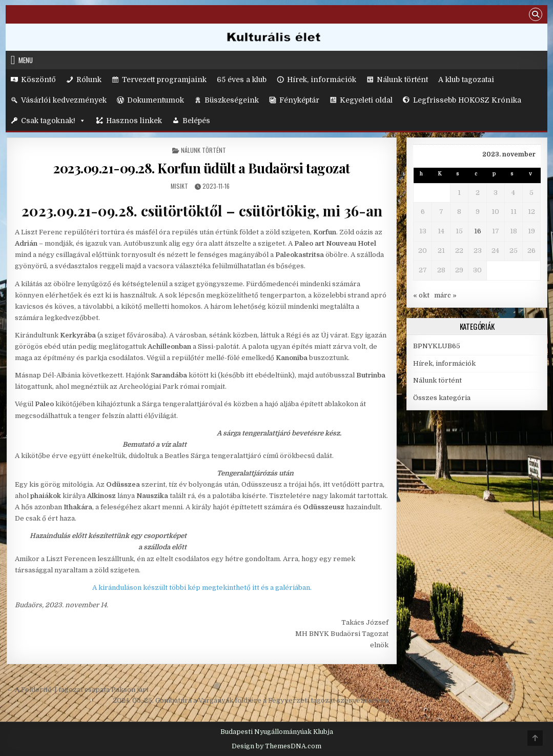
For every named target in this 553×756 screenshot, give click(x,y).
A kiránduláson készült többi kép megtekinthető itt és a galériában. (202, 588)
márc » (445, 295)
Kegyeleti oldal (366, 100)
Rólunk (89, 79)
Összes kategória (442, 398)
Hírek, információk (322, 79)
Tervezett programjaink (164, 79)
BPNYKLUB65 (437, 346)
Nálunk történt (402, 79)
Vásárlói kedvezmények (64, 100)
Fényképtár (299, 100)
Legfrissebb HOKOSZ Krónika (467, 100)
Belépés (196, 121)
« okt (421, 295)
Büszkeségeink (232, 100)
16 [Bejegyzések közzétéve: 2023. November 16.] (478, 231)
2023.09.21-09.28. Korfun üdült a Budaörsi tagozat (202, 168)
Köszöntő (38, 79)
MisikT (179, 186)
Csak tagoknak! (53, 121)
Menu (26, 60)
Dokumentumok (156, 100)
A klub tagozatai (466, 79)
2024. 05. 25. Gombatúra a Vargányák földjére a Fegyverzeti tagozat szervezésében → (255, 700)
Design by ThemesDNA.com (276, 746)
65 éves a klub (242, 79)
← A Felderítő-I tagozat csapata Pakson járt (78, 690)
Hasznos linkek (134, 121)
